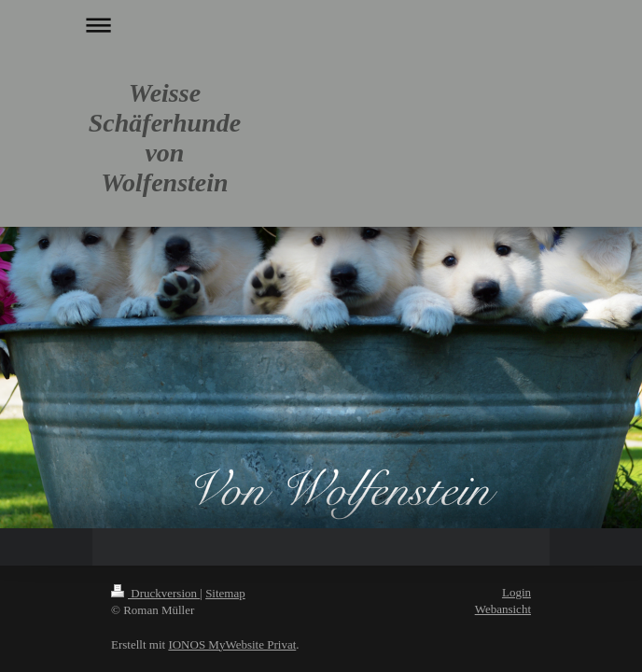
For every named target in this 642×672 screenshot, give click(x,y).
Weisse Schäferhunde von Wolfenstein (165, 138)
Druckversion (155, 593)
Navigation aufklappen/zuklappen (321, 25)
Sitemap (225, 593)
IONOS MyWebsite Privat (232, 644)
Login (516, 592)
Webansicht (503, 609)
